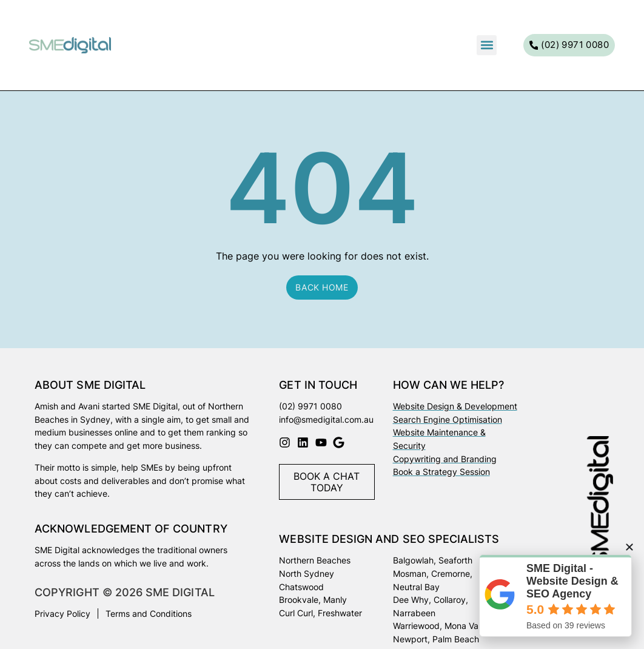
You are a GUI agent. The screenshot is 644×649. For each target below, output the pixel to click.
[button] (487, 45)
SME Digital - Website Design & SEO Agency (572, 581)
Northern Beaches (315, 560)
